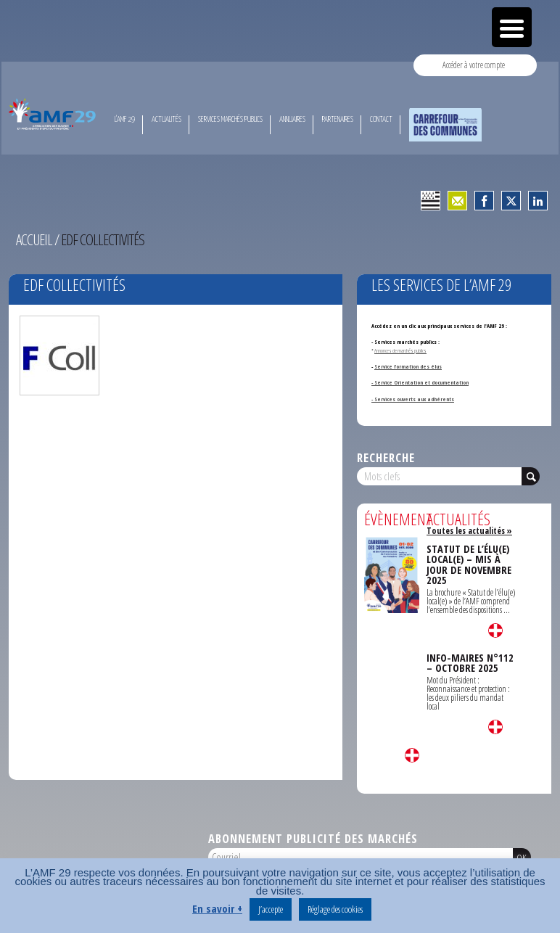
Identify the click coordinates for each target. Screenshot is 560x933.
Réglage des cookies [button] (335, 909)
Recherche (386, 457)
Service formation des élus (408, 366)
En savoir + (217, 908)
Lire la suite (412, 755)
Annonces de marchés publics (400, 350)
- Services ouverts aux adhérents (413, 399)
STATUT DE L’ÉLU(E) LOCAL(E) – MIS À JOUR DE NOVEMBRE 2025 (469, 564)
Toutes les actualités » (469, 531)
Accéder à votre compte (474, 65)
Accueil (34, 239)
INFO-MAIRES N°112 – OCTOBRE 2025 (470, 663)
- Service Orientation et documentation (420, 382)
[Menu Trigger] (512, 27)
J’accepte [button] (271, 909)
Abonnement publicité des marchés (313, 838)
